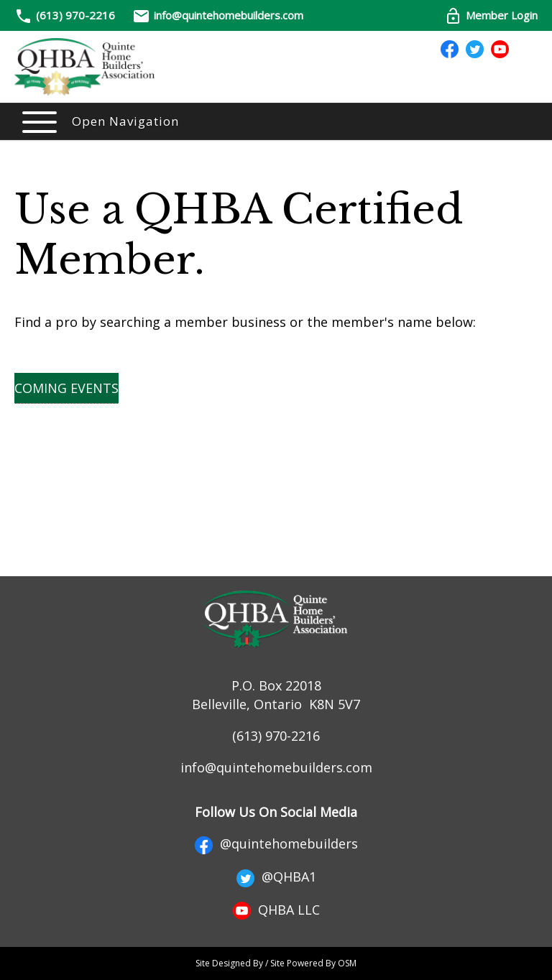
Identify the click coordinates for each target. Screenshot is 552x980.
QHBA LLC (276, 910)
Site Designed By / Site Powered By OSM (276, 963)
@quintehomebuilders (276, 843)
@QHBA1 (276, 877)
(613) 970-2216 (75, 15)
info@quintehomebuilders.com (218, 15)
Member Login (491, 15)
